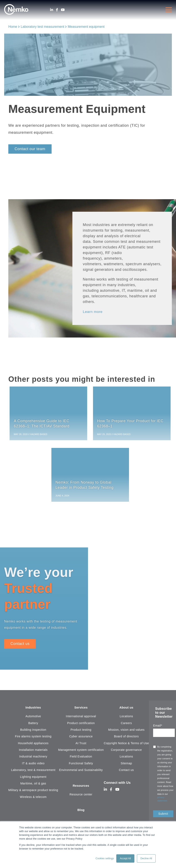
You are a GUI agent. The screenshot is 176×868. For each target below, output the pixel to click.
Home (13, 27)
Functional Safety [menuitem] (81, 765)
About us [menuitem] (126, 709)
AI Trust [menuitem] (81, 745)
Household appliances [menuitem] (33, 745)
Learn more (93, 312)
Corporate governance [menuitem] (126, 751)
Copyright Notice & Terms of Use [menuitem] (126, 745)
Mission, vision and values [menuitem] (126, 731)
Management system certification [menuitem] (81, 751)
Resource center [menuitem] (81, 796)
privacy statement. (163, 800)
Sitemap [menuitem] (126, 765)
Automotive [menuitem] (33, 718)
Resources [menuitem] (81, 787)
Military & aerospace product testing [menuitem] (33, 792)
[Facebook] (57, 10)
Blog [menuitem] (81, 812)
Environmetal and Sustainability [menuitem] (81, 772)
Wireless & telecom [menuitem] (33, 798)
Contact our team (30, 149)
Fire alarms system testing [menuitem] (33, 738)
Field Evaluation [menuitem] (81, 758)
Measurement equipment (86, 27)
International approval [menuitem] (81, 718)
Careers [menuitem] (126, 725)
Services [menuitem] (81, 709)
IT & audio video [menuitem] (33, 765)
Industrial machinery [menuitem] (33, 758)
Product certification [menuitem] (81, 725)
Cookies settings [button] (105, 858)
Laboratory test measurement (43, 27)
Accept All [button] (125, 858)
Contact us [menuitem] (126, 772)
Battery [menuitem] (33, 725)
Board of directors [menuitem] (126, 738)
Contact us (20, 645)
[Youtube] (63, 10)
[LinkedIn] (52, 10)
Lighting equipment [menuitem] (33, 778)
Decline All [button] (146, 858)
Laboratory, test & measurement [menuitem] (33, 772)
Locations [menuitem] (126, 718)
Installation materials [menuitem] (33, 751)
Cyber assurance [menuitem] (81, 738)
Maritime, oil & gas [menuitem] (33, 785)
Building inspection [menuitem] (33, 731)
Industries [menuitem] (33, 709)
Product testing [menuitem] (81, 731)
